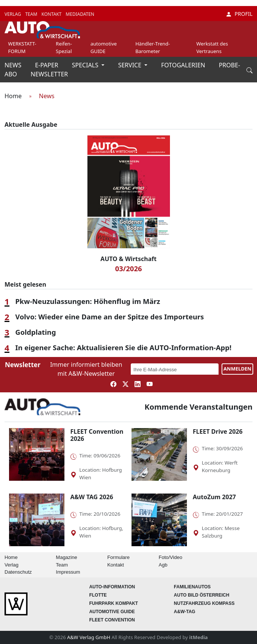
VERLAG (13, 14)
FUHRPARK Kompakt (114, 603)
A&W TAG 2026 (92, 497)
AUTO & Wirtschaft (129, 259)
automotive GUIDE (104, 47)
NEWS (14, 65)
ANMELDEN (237, 369)
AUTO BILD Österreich (201, 595)
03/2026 (128, 268)
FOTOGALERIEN (184, 65)
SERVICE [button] (130, 65)
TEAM (32, 14)
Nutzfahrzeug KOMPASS (204, 603)
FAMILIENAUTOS (192, 587)
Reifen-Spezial (64, 47)
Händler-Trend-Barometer (153, 47)
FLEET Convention (112, 620)
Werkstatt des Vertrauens (212, 47)
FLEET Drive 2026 (218, 431)
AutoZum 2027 (214, 497)
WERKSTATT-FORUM (22, 47)
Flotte (98, 595)
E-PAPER (47, 65)
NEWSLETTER (49, 74)
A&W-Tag (184, 612)
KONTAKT (52, 14)
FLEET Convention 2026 (97, 435)
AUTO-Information (112, 587)
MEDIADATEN (80, 14)
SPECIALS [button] (86, 65)
